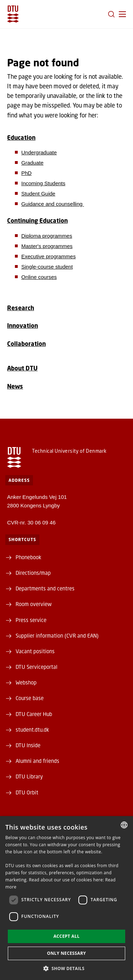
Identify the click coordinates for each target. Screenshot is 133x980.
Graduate (32, 163)
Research (21, 308)
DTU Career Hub (34, 714)
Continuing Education (37, 221)
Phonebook (28, 557)
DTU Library (29, 776)
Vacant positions (35, 651)
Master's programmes (47, 246)
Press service (31, 620)
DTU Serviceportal (37, 667)
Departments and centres (45, 588)
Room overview (34, 604)
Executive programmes (48, 256)
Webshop (26, 682)
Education (21, 137)
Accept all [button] (67, 936)
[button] (122, 14)
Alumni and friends (37, 761)
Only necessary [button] (66, 953)
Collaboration (26, 344)
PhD (26, 173)
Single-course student (47, 267)
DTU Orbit (27, 792)
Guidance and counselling (53, 204)
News (15, 386)
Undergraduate (39, 152)
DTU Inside (28, 745)
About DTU (22, 368)
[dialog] (66, 898)
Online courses (39, 277)
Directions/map (33, 573)
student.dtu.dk (32, 730)
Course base (30, 698)
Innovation (23, 326)
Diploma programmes (47, 236)
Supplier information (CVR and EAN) (57, 635)
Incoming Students (43, 183)
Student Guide (38, 194)
